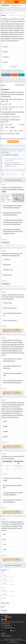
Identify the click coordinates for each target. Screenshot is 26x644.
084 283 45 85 (8, 626)
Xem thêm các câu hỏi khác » (13, 566)
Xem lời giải (13, 67)
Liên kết (4, 634)
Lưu (23, 16)
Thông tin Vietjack (6, 636)
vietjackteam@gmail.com (10, 628)
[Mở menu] (5, 2)
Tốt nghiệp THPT (7, 13)
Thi (15, 75)
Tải (21, 75)
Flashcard (6, 75)
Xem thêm (4, 598)
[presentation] (6, 21)
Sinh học (13, 13)
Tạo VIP (16, 2)
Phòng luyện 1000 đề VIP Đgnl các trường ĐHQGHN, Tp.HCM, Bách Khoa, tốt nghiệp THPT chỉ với (14, 165)
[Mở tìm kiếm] (12, 2)
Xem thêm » (5, 474)
